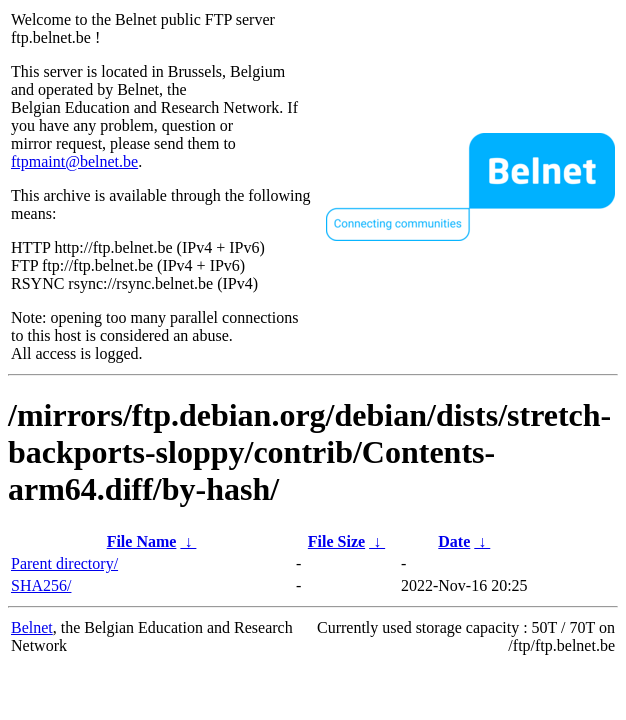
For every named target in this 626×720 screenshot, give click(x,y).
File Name (142, 541)
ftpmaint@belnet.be (74, 161)
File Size (336, 541)
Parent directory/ (64, 563)
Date (454, 541)
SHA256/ (41, 585)
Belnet (32, 627)
